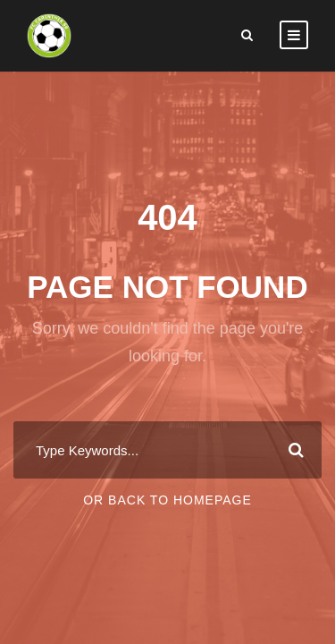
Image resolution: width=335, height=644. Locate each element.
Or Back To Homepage (167, 500)
